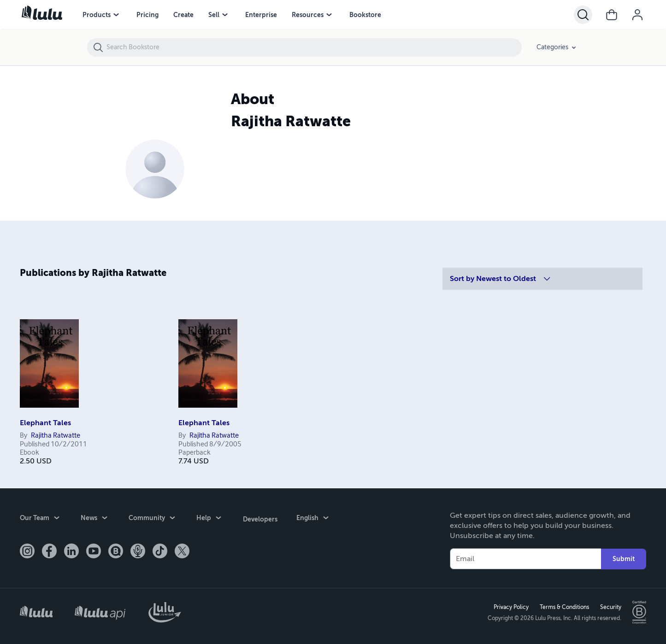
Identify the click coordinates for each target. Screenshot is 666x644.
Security (610, 607)
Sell (214, 15)
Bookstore (365, 15)
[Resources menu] (329, 15)
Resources (308, 15)
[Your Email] (526, 558)
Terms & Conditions (564, 607)
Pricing (147, 15)
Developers (260, 518)
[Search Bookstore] (314, 47)
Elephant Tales (45, 423)
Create (183, 15)
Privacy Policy (511, 607)
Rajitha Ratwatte (56, 436)
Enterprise (261, 15)
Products (97, 15)
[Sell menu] (225, 15)
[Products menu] (116, 15)
